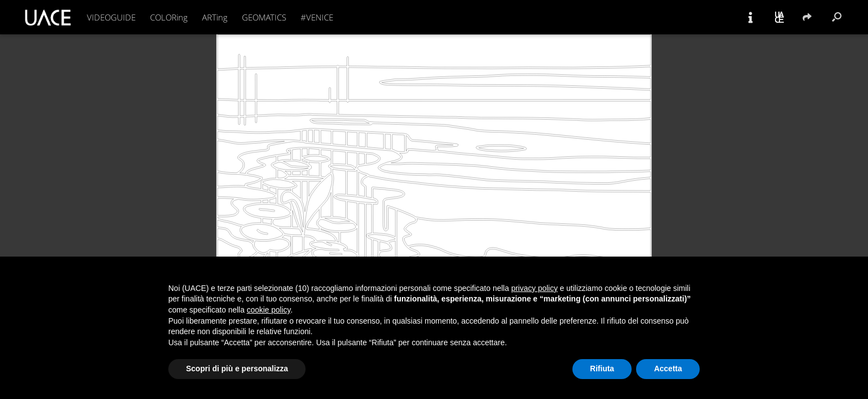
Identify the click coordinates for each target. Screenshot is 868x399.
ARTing (215, 17)
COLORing (169, 17)
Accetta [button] (668, 369)
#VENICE (317, 17)
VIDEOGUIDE (111, 17)
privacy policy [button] (534, 288)
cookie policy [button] (269, 310)
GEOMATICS (264, 17)
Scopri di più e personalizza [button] (237, 369)
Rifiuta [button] (602, 369)
